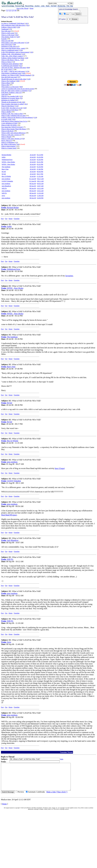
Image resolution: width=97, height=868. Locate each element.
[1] (7, 10)
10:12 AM (40, 188)
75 (11, 29)
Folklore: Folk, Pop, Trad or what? (12, 114)
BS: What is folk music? (9, 144)
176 (28, 71)
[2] (10, 10)
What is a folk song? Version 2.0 (11, 139)
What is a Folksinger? (8, 142)
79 (33, 75)
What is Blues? (6, 83)
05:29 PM (40, 157)
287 (18, 37)
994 (28, 67)
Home (32, 8)
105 (32, 52)
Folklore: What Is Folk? (9, 27)
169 (25, 108)
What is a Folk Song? (8, 35)
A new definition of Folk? (9, 123)
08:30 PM (40, 172)
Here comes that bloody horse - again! (13, 48)
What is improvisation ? (9, 146)
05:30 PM (40, 160)
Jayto (3, 196)
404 (21, 87)
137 (18, 46)
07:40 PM (40, 169)
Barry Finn (5, 169)
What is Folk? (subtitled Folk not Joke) (14, 115)
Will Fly (4, 188)
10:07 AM (40, 186)
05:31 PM (40, 162)
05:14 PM (40, 155)
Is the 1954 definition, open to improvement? (15, 52)
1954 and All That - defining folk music (14, 67)
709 (14, 44)
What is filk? (5, 85)
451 (26, 104)
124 (35, 117)
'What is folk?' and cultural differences (13, 133)
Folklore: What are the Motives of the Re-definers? (17, 117)
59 (23, 139)
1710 (27, 43)
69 (18, 144)
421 (27, 23)
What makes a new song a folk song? (13, 43)
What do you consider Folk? (10, 96)
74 (14, 62)
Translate (17, 219)
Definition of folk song (9, 46)
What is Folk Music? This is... (11, 60)
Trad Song (5, 94)
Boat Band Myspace (9, 515)
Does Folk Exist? (7, 44)
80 (12, 83)
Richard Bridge (6, 155)
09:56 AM (40, 184)
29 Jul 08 (33, 176)
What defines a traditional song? (11, 73)
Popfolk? (4, 39)
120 (22, 60)
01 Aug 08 (33, 179)
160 (24, 73)
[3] (13, 10)
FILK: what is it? (7, 140)
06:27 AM (40, 179)
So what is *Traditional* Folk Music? (13, 23)
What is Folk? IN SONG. (9, 125)
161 (28, 25)
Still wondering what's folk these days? (14, 25)
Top (6, 219)
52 (21, 98)
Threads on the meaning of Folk (11, 102)
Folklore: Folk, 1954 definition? (11, 54)
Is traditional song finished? (10, 66)
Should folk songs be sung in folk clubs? (14, 79)
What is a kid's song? (8, 33)
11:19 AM (40, 176)
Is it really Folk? (6, 119)
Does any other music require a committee (15, 91)
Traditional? (5, 29)
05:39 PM (40, 167)
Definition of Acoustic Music (10, 98)
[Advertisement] (56, 109)
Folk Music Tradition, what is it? (12, 92)
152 (30, 91)
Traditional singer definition (10, 64)
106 (23, 102)
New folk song (6, 31)
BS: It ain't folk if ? (7, 69)
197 (16, 100)
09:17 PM (40, 174)
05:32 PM (40, 164)
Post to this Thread (22, 8)
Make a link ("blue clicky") (57, 797)
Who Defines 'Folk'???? (9, 37)
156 (18, 27)
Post (2, 219)
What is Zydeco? (7, 62)
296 (18, 81)
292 (17, 35)
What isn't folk (6, 41)
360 (21, 64)
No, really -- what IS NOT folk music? (13, 71)
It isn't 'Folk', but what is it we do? (12, 108)
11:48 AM (40, 196)
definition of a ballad (8, 100)
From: (4, 208)
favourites (69, 276)
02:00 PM (40, 198)
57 (19, 77)
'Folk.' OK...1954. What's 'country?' (12, 56)
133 (23, 54)
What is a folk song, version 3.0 (11, 135)
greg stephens (6, 179)
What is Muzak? (6, 137)
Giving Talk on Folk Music (10, 110)
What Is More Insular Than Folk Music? (14, 129)
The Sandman (6, 167)
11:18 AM (40, 193)
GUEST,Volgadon (7, 181)
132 (17, 106)
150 (27, 58)
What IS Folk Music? (8, 106)
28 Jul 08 (33, 155)
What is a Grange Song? (9, 148)
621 (21, 66)
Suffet (4, 157)
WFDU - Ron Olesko (8, 162)
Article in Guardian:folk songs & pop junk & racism (18, 89)
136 (21, 50)
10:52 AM (40, 191)
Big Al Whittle (6, 176)
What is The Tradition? (9, 81)
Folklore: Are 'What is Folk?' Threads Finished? (16, 75)
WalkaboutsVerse (7, 160)
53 (16, 33)
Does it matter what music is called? (13, 104)
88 (12, 41)
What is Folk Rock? (8, 131)
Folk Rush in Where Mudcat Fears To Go (14, 121)
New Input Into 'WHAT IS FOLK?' (12, 127)
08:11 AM (40, 181)
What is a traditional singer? (10, 50)
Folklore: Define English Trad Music (13, 58)
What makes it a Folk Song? (10, 87)
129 (29, 79)
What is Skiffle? (6, 112)
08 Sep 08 (33, 184)
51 (17, 142)
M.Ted (4, 172)
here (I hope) (60, 468)
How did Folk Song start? (9, 77)
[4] (15, 10)
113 (21, 96)
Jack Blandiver (6, 186)
